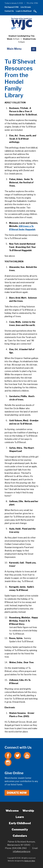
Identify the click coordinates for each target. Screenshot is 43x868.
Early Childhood (20, 823)
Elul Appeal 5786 (12, 7)
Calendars (20, 836)
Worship (28, 811)
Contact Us (9, 11)
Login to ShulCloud (24, 11)
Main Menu (14, 49)
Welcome (12, 811)
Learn (20, 817)
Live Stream (26, 7)
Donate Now (17, 793)
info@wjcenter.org (22, 851)
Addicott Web (30, 861)
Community (20, 829)
